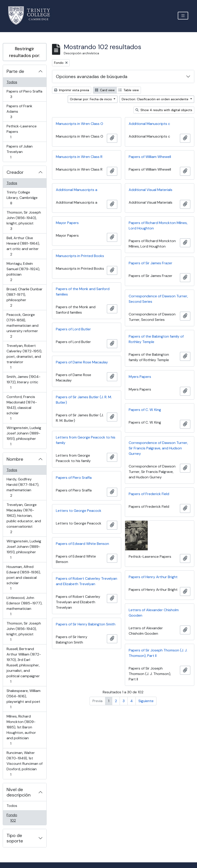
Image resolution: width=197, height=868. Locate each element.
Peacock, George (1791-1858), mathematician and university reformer (22, 325)
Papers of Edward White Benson (82, 544)
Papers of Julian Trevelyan (19, 152)
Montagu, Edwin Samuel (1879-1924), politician (23, 272)
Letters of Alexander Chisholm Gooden (154, 613)
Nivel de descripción (19, 792)
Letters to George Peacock (79, 511)
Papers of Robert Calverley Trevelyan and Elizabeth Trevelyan (87, 581)
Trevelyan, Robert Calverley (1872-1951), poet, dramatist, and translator (24, 356)
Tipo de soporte (15, 838)
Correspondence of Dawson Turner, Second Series (158, 299)
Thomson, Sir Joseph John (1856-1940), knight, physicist (24, 221)
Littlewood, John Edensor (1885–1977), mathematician (24, 606)
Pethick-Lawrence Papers (21, 132)
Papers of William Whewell (150, 157)
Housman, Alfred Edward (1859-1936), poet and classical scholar (24, 578)
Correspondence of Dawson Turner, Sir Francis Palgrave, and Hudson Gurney (158, 448)
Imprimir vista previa (72, 90)
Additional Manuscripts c (149, 124)
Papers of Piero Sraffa (24, 94)
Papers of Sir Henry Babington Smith (86, 624)
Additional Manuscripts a (77, 190)
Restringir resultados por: (25, 52)
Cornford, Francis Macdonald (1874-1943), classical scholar (22, 408)
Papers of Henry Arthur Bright (153, 577)
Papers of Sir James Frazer (151, 263)
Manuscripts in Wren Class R (79, 157)
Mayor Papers (67, 223)
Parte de (15, 71)
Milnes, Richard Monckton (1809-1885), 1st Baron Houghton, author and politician (21, 730)
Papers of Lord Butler (73, 329)
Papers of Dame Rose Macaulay (82, 362)
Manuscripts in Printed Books (80, 256)
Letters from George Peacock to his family (86, 440)
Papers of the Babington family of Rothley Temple (156, 339)
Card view (105, 90)
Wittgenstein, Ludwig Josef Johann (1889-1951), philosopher (24, 436)
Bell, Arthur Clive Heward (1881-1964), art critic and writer (23, 246)
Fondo (19, 818)
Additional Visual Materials (151, 190)
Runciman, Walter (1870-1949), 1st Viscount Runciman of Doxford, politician (24, 764)
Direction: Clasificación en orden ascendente (155, 99)
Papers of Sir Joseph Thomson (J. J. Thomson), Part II (158, 653)
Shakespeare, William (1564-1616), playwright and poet (23, 699)
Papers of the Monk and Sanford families (83, 292)
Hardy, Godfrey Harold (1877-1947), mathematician (23, 487)
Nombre (15, 459)
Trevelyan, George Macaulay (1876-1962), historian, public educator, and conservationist (24, 518)
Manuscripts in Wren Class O (80, 124)
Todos (12, 82)
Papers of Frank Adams (19, 111)
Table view (129, 90)
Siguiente (146, 701)
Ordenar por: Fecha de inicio (91, 99)
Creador (15, 172)
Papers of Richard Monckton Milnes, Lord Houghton (158, 225)
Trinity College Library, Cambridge (22, 198)
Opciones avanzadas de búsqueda (92, 76)
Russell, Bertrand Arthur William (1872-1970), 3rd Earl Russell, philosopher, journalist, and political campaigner (24, 665)
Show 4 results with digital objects (164, 110)
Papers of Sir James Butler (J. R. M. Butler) (84, 400)
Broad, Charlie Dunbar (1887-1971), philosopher (24, 297)
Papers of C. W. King (145, 410)
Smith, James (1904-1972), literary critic (23, 382)
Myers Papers (140, 377)
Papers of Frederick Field (149, 494)
